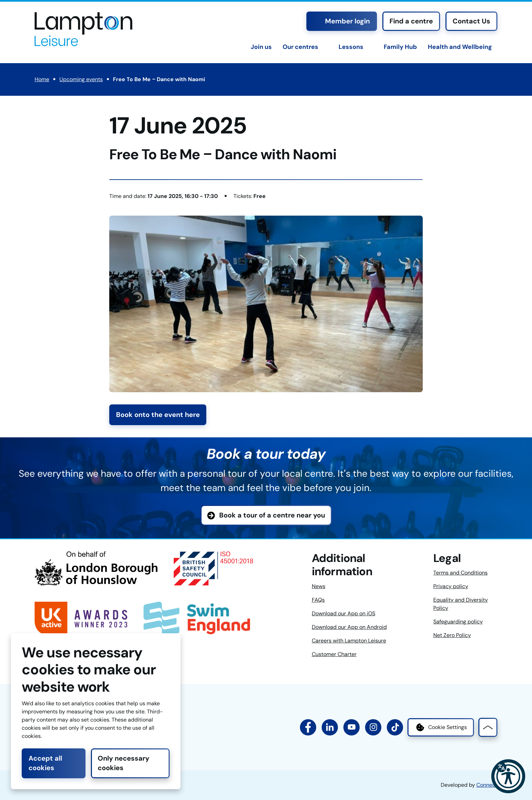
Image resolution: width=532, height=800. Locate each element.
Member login (342, 21)
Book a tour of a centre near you (272, 515)
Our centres (300, 47)
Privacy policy (451, 586)
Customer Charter (334, 654)
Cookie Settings (441, 727)
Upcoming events (81, 79)
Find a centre (411, 21)
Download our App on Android (349, 627)
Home (42, 79)
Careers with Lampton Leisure (349, 641)
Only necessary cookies (123, 763)
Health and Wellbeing (460, 47)
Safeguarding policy (458, 622)
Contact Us (471, 21)
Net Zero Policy (452, 635)
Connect (487, 785)
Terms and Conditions (460, 573)
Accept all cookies (45, 763)
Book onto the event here (158, 415)
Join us (261, 47)
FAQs (318, 600)
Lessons (351, 47)
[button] (508, 776)
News (319, 586)
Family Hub (400, 47)
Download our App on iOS (344, 613)
